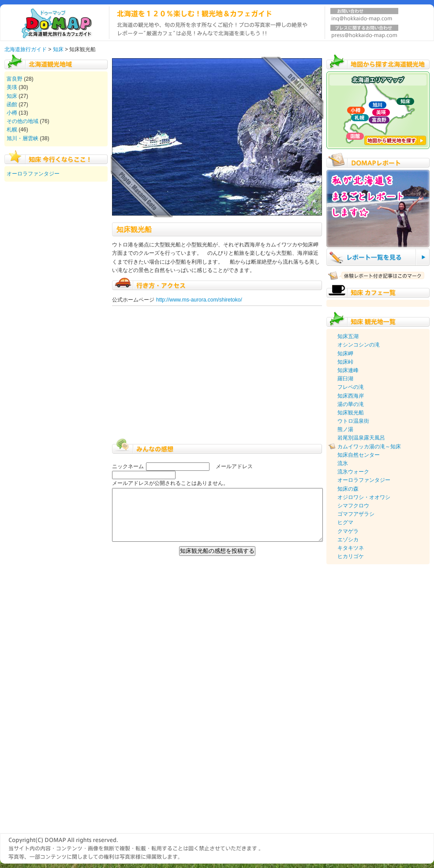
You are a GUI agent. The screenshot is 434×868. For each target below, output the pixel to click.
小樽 (12, 113)
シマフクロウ (353, 506)
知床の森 (348, 489)
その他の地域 (22, 121)
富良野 (15, 79)
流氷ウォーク (353, 472)
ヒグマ (345, 522)
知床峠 (345, 362)
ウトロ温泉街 (353, 421)
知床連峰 (348, 370)
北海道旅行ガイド (26, 49)
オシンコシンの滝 (359, 345)
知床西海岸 (351, 396)
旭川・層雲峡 (22, 138)
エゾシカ (348, 540)
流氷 (343, 463)
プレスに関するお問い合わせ (364, 33)
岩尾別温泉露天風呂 (361, 438)
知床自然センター (359, 455)
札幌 (12, 130)
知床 (58, 49)
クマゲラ (348, 531)
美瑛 (12, 87)
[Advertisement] (362, 699)
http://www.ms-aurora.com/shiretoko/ (199, 300)
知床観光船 (351, 413)
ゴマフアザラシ (356, 514)
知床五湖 (348, 336)
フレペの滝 (351, 387)
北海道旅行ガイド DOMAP (54, 23)
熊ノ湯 (345, 429)
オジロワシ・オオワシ (364, 497)
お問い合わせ (364, 16)
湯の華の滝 (351, 404)
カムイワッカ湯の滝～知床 (369, 447)
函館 (12, 104)
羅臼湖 (345, 379)
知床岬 (345, 354)
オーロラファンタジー (33, 174)
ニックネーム (128, 466)
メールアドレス (234, 466)
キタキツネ (351, 548)
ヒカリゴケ (351, 556)
